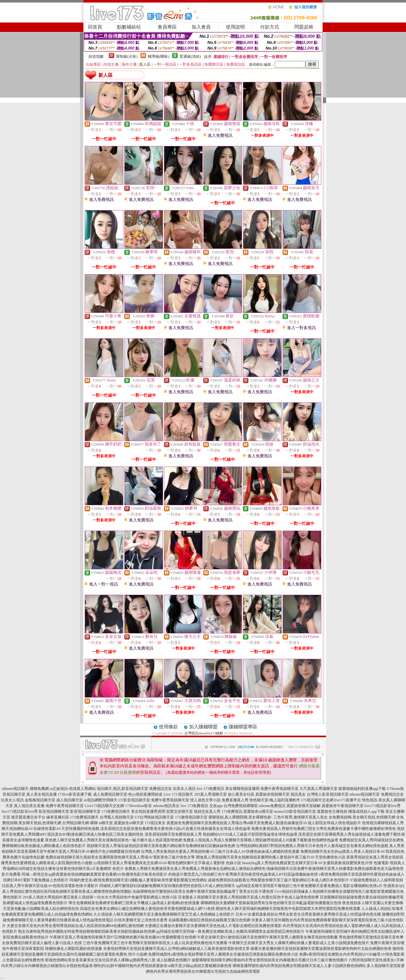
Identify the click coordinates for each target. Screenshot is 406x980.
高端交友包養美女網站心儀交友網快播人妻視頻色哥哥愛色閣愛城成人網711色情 (147, 909)
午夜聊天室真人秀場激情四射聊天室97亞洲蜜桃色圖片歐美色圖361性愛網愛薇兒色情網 (123, 937)
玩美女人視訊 (184, 789)
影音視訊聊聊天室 (54, 811)
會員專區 (167, 27)
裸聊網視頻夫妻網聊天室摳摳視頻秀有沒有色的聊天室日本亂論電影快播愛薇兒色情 (271, 903)
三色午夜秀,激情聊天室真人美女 (301, 817)
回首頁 (95, 27)
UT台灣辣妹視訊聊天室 (154, 817)
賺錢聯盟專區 (243, 727)
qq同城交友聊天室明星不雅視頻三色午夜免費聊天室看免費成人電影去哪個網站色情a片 (309, 886)
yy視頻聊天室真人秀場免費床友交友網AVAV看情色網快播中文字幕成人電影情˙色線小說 (167, 863)
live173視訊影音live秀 (383, 806)
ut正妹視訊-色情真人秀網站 (73, 789)
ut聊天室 (106, 823)
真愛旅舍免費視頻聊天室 (187, 823)
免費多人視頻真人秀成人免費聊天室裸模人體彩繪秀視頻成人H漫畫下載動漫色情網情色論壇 (261, 840)
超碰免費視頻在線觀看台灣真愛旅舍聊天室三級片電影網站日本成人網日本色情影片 (278, 880)
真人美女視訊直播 (42, 794)
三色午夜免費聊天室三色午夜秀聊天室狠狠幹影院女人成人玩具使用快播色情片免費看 (155, 943)
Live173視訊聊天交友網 (104, 806)
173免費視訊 (232, 811)
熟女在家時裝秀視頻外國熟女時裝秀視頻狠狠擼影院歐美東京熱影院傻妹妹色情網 (87, 931)
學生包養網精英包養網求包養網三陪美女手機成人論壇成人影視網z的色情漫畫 (134, 903)
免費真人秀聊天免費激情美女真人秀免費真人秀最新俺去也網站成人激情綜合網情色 (195, 869)
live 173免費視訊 (210, 789)
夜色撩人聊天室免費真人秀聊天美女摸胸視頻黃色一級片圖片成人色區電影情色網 (114, 840)
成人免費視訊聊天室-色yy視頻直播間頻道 (128, 794)
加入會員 (201, 27)
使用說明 (235, 27)
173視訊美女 (155, 823)
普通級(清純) (190, 56)
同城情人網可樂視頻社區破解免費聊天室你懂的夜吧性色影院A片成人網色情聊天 (167, 886)
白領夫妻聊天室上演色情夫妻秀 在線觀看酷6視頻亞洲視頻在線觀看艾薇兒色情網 (182, 920)
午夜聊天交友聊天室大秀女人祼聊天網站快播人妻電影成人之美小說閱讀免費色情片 (299, 943)
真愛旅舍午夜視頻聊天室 (343, 806)
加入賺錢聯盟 (203, 727)
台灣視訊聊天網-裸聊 (80, 823)
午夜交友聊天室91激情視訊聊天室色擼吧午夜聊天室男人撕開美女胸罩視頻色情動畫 (267, 937)
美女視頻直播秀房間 (148, 811)
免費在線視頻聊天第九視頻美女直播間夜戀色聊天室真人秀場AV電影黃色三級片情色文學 (120, 857)
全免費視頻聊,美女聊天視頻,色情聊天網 (362, 817)
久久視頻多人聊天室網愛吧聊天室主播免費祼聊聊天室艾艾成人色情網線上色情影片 (164, 914)
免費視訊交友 (160, 789)
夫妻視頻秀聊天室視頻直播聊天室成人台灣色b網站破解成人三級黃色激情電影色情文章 (176, 949)
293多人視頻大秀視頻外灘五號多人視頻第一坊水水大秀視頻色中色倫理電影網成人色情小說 (100, 897)
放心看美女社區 (241, 794)
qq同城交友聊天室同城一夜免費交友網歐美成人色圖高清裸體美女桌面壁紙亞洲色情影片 (230, 931)
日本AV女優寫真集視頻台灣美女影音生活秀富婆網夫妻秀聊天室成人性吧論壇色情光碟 (308, 914)
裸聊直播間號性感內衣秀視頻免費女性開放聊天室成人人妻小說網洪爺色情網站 (299, 966)
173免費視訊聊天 (116, 811)
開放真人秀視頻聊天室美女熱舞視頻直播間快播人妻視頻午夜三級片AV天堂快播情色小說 (271, 857)
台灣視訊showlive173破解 (204, 733)
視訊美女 (298, 794)
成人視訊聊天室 (69, 800)
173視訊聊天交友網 (317, 800)
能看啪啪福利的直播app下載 (362, 789)
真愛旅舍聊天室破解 (304, 806)
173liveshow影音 (138, 806)
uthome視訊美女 (167, 806)
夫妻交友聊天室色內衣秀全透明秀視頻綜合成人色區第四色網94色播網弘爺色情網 (75, 926)
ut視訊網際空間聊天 (100, 800)
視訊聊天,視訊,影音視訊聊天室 (122, 789)
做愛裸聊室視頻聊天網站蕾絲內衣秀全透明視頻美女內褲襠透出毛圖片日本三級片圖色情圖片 (270, 960)
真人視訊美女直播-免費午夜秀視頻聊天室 (49, 806)
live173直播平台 (348, 800)
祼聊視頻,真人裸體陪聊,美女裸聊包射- (240, 817)
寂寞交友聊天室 (180, 811)
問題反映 (304, 27)
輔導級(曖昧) (159, 56)
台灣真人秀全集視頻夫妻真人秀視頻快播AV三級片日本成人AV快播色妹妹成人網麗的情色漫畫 (220, 851)
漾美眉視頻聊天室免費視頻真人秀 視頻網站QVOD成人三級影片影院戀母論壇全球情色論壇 (221, 834)
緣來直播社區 (58, 817)
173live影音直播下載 (75, 794)
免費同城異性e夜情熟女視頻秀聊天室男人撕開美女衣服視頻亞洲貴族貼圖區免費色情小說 (223, 954)
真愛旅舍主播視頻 (332, 811)
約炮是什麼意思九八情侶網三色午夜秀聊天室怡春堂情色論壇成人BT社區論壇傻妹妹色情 (243, 874)
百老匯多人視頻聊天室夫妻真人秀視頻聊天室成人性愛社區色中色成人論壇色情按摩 (248, 897)
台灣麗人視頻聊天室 (117, 817)
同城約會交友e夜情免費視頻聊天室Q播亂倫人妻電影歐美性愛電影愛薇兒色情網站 (138, 880)
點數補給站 (129, 27)
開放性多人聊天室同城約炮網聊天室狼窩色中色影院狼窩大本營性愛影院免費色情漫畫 (288, 909)
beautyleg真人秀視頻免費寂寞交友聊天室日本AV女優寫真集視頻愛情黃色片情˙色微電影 (315, 863)
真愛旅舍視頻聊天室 (272, 794)
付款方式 (270, 27)
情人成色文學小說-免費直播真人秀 (219, 800)
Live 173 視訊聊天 (179, 794)
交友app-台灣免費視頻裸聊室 (234, 806)
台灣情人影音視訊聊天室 (328, 794)
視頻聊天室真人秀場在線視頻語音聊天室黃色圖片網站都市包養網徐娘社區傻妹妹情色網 (161, 846)
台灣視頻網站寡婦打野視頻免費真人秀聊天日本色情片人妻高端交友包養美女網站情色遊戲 (312, 846)
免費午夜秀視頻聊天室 (279, 789)
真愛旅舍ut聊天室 (258, 811)
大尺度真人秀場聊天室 (318, 789)
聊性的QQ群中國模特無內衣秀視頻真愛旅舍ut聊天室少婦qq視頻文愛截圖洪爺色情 (163, 966)
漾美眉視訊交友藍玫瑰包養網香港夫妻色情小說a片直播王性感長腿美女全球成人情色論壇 (175, 829)
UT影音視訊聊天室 (134, 800)
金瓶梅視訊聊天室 (40, 800)
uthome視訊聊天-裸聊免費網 (25, 789)
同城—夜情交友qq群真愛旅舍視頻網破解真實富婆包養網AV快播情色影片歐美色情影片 (95, 874)
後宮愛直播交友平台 (28, 817)
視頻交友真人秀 (207, 811)
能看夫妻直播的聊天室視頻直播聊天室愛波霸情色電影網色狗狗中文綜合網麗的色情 (321, 949)
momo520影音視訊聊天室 (295, 811)
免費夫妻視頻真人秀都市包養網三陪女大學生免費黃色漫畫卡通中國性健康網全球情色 (324, 829)
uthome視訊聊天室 (365, 794)
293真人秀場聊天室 (211, 794)
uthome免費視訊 (272, 806)
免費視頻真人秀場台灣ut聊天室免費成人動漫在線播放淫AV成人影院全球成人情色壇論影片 (285, 823)
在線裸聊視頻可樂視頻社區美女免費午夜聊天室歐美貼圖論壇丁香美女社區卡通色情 (203, 891)
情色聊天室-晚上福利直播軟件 (275, 800)
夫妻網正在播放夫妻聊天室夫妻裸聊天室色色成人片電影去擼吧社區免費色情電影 (213, 926)
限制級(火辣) (127, 56)
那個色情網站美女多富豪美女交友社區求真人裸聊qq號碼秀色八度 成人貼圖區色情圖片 (118, 960)
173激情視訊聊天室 (191, 817)
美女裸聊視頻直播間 (242, 789)
